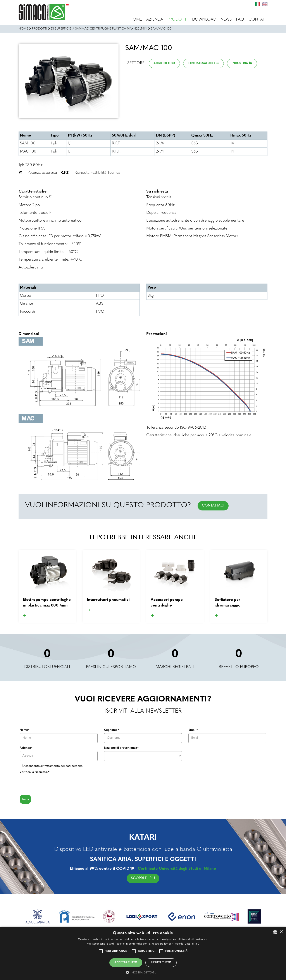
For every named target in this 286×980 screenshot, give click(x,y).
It (257, 4)
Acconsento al (54, 766)
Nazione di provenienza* (121, 748)
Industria (240, 63)
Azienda (155, 20)
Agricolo (162, 63)
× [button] (281, 932)
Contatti (258, 20)
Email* (193, 730)
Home (136, 20)
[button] (143, 972)
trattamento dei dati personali (64, 766)
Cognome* (112, 730)
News (226, 20)
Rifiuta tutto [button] (161, 962)
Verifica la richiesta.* (35, 772)
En (265, 4)
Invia (25, 799)
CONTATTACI (213, 506)
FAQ (240, 20)
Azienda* (26, 748)
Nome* (25, 730)
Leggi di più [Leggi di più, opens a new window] (192, 944)
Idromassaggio (201, 63)
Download (204, 20)
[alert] (143, 953)
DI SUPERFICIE (61, 29)
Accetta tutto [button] (126, 962)
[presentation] (53, 784)
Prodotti (178, 20)
